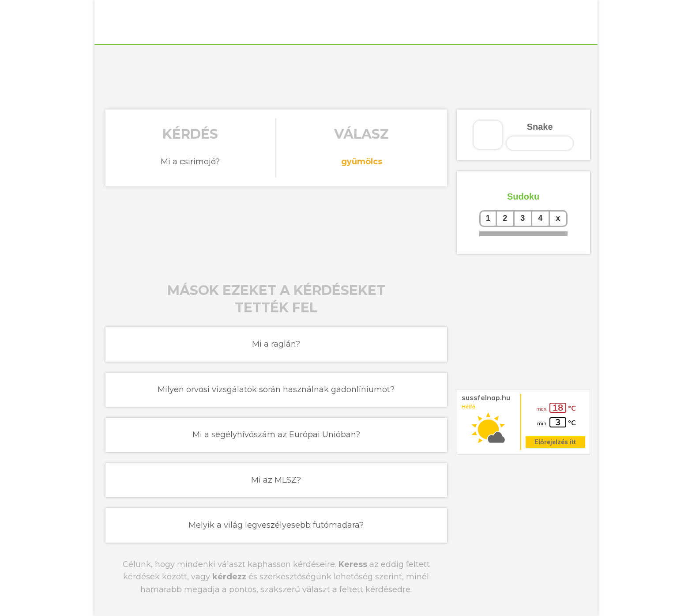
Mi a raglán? (276, 344)
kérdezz (229, 577)
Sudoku (523, 197)
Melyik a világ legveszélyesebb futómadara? (276, 525)
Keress (353, 564)
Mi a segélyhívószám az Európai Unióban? (276, 435)
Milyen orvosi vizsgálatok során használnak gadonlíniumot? (276, 389)
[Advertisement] (346, 76)
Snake (540, 127)
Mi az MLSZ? (276, 480)
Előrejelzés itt (555, 442)
